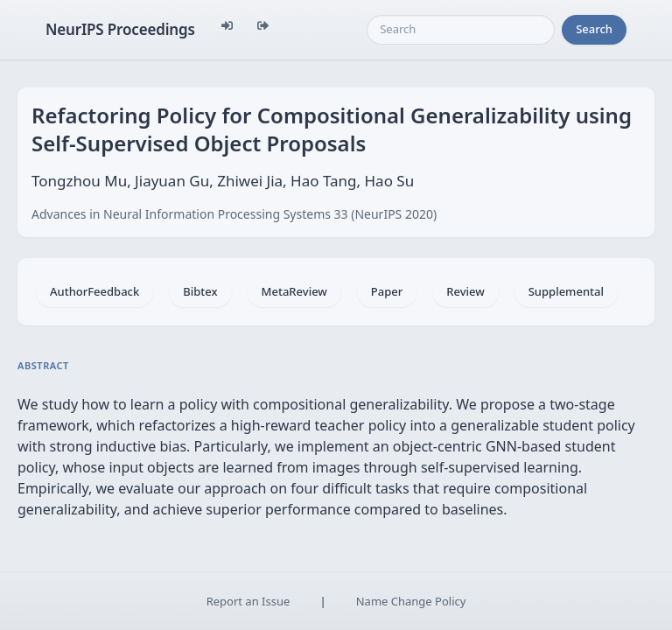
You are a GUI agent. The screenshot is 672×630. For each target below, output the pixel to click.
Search (594, 29)
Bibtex (200, 291)
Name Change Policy (411, 601)
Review (465, 291)
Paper (387, 291)
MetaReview (294, 291)
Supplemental (566, 291)
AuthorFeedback (94, 291)
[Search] (461, 30)
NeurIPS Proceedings (120, 29)
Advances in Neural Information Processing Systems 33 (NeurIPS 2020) (234, 214)
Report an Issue (248, 601)
